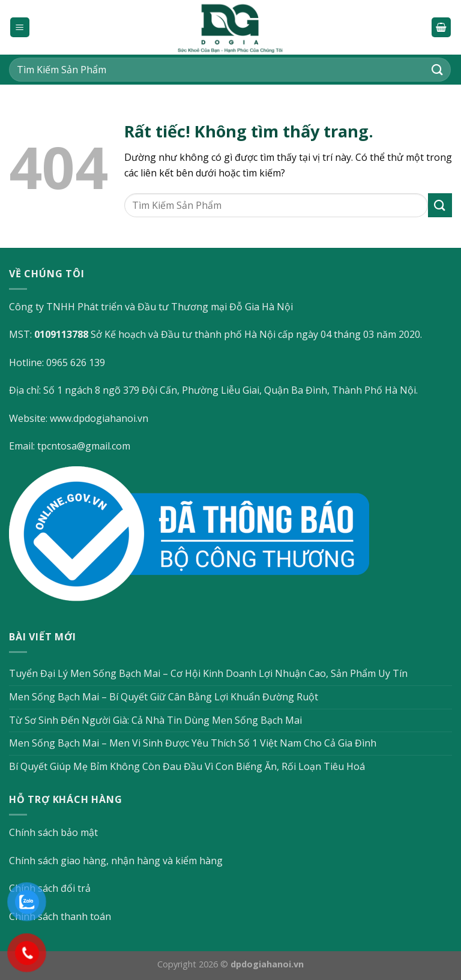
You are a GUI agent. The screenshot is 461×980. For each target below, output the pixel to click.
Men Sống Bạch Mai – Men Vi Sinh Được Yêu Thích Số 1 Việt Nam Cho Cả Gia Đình (193, 743)
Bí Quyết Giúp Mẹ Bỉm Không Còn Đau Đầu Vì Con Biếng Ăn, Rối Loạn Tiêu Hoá (187, 766)
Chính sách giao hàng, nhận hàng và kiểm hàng (116, 861)
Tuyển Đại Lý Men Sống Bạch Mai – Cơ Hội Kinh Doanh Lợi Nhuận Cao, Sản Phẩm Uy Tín (208, 673)
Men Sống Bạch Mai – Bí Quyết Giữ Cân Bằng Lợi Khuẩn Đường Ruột (164, 697)
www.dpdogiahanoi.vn (99, 418)
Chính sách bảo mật (53, 832)
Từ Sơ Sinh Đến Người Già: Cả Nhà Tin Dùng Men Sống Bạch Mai (155, 720)
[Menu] (20, 27)
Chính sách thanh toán (60, 916)
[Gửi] (438, 69)
